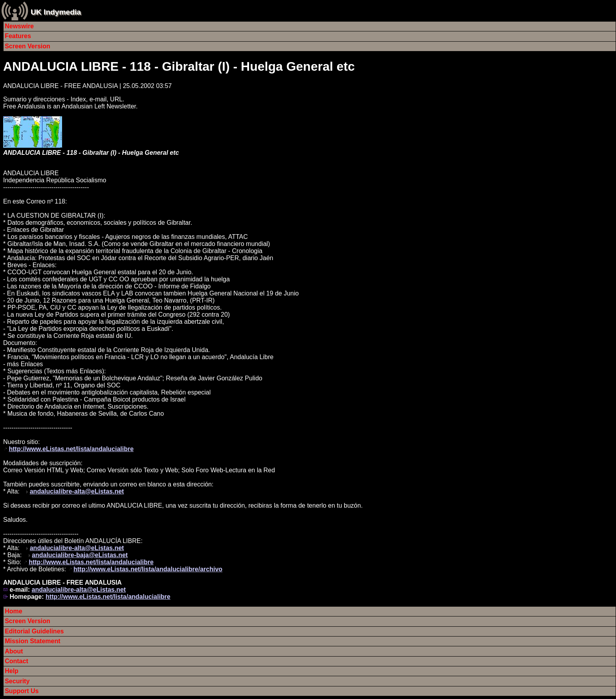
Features (18, 36)
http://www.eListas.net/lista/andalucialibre (71, 449)
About (14, 651)
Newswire (19, 26)
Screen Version (27, 46)
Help (12, 671)
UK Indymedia (56, 12)
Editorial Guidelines (34, 631)
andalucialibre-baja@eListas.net (80, 555)
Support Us (22, 691)
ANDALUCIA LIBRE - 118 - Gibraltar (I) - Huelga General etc (179, 66)
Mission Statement (32, 641)
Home (13, 611)
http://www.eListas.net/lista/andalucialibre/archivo (148, 569)
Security (17, 681)
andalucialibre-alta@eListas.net (77, 491)
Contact (16, 661)
